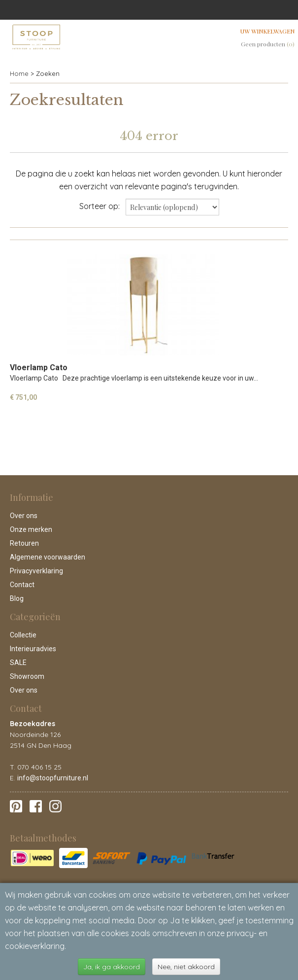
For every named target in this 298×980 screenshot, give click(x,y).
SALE (18, 663)
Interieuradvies (33, 649)
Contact (22, 585)
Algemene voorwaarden (48, 557)
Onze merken (31, 529)
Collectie (23, 635)
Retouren (24, 543)
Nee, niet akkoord (186, 967)
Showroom (27, 676)
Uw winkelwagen (267, 31)
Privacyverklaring (36, 571)
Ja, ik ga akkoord (112, 967)
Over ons (24, 516)
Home (19, 73)
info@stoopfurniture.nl (53, 778)
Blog (17, 598)
